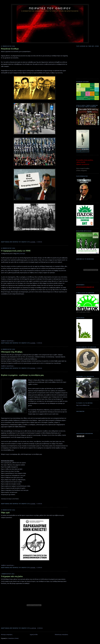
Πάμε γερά (5, 513)
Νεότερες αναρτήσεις (7, 635)
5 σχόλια (39, 368)
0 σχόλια (39, 504)
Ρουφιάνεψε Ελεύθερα (10, 49)
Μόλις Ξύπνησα (21, 254)
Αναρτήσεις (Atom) (13, 638)
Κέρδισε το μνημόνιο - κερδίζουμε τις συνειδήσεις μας (22, 375)
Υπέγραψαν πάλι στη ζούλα (12, 576)
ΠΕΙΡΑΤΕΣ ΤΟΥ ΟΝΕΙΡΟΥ (50, 8)
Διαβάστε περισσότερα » (8, 341)
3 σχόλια (39, 343)
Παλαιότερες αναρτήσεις (61, 635)
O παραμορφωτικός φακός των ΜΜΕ (16, 251)
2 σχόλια (39, 242)
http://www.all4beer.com (83, 405)
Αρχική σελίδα (34, 635)
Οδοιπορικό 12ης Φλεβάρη (12, 352)
